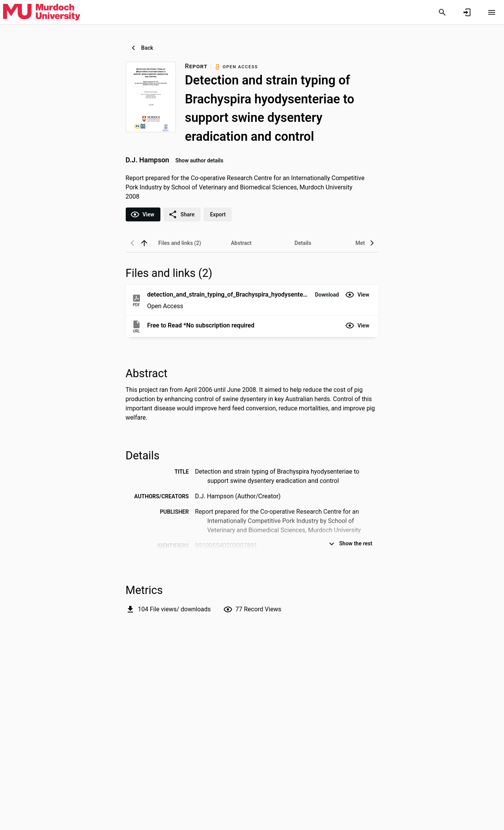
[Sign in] (467, 12)
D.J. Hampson (147, 160)
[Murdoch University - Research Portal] (42, 12)
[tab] (180, 243)
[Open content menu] (492, 12)
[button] (327, 295)
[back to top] (144, 243)
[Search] (442, 12)
